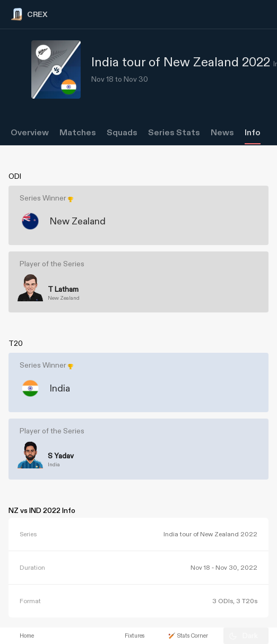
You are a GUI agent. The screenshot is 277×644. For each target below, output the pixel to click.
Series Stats (174, 133)
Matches (78, 133)
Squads (122, 133)
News (222, 133)
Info (253, 133)
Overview (30, 133)
